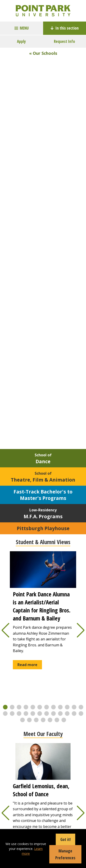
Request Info (64, 41)
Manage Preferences (65, 854)
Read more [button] (27, 665)
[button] (5, 707)
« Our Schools (43, 53)
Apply (21, 41)
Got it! (65, 839)
